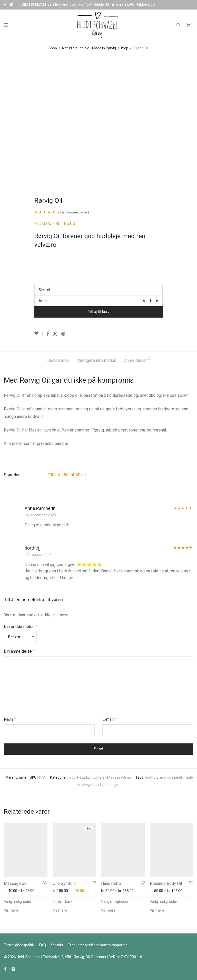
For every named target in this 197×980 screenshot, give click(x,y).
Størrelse (46, 290)
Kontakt (57, 945)
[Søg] (178, 25)
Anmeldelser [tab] (137, 360)
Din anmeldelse (19, 651)
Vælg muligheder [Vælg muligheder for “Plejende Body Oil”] (164, 902)
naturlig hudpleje (105, 785)
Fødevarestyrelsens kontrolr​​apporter (97, 945)
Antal (43, 301)
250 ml (68, 475)
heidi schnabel (170, 777)
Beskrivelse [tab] (58, 360)
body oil (151, 777)
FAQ (43, 945)
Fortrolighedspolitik (19, 945)
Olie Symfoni (64, 883)
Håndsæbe (111, 883)
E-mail (109, 719)
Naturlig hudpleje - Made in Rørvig (89, 48)
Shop (53, 48)
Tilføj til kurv (99, 312)
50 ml (81, 475)
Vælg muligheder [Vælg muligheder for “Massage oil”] (18, 902)
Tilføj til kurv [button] (62, 902)
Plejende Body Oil (166, 883)
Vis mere (11, 910)
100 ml (54, 475)
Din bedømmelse (21, 627)
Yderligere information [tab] (96, 360)
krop (125, 48)
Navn (10, 719)
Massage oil (15, 883)
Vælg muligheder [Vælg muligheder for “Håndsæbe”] (115, 902)
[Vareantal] (150, 301)
